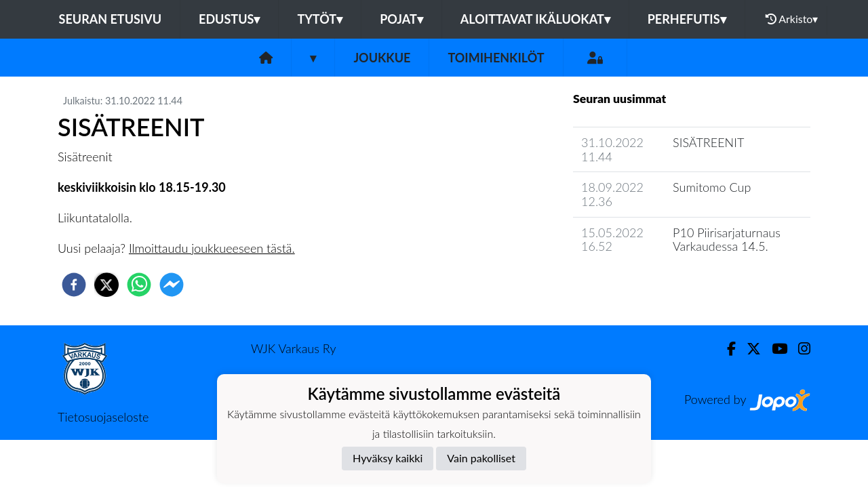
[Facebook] (726, 349)
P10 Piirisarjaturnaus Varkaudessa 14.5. (727, 240)
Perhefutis (687, 19)
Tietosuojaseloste (103, 417)
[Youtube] (774, 349)
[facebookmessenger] (172, 285)
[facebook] (74, 285)
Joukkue (382, 58)
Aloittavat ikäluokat (535, 19)
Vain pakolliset (481, 458)
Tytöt (320, 19)
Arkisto (792, 19)
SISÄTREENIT (708, 142)
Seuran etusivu (111, 19)
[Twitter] (748, 349)
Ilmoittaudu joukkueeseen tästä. (212, 248)
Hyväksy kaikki (388, 458)
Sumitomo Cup (712, 187)
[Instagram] (799, 349)
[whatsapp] (139, 285)
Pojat (401, 19)
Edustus (229, 19)
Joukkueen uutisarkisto (642, 285)
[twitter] (106, 285)
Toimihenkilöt (496, 58)
